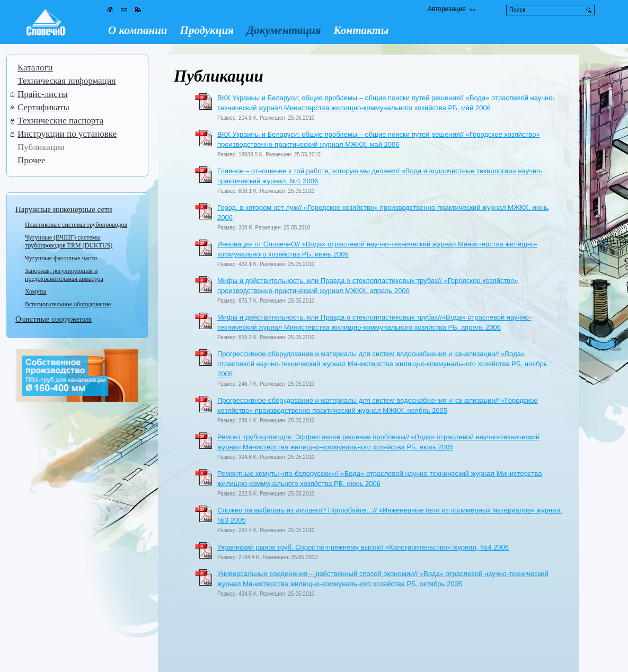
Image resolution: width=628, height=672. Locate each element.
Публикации (41, 147)
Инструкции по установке (67, 134)
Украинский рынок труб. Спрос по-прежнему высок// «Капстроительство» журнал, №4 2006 (363, 547)
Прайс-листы (43, 94)
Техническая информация (67, 81)
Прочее (31, 160)
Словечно (63, 650)
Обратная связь (45, 659)
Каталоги (35, 68)
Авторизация (447, 9)
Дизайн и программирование (542, 658)
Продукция (207, 30)
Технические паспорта (60, 121)
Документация (284, 30)
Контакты (361, 30)
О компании (138, 30)
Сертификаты (43, 107)
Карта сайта (90, 659)
